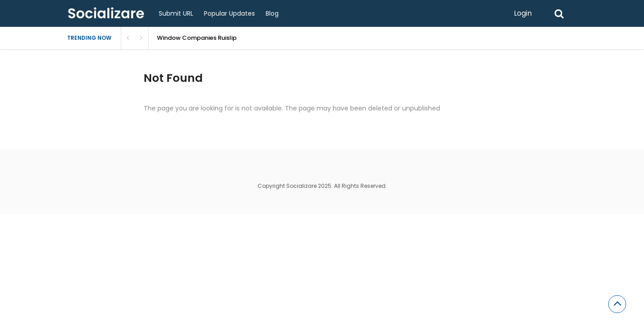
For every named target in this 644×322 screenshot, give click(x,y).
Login (523, 13)
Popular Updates (229, 13)
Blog (272, 13)
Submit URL (176, 13)
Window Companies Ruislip (197, 38)
